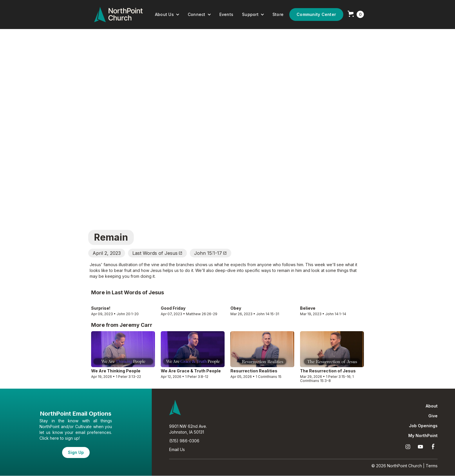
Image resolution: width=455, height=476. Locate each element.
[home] (118, 15)
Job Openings (423, 426)
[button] (167, 15)
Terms (432, 466)
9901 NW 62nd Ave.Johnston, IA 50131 (188, 429)
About (432, 406)
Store (278, 14)
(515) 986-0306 (184, 441)
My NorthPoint (423, 436)
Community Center (316, 14)
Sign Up (76, 452)
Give (433, 416)
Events (226, 14)
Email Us (177, 449)
